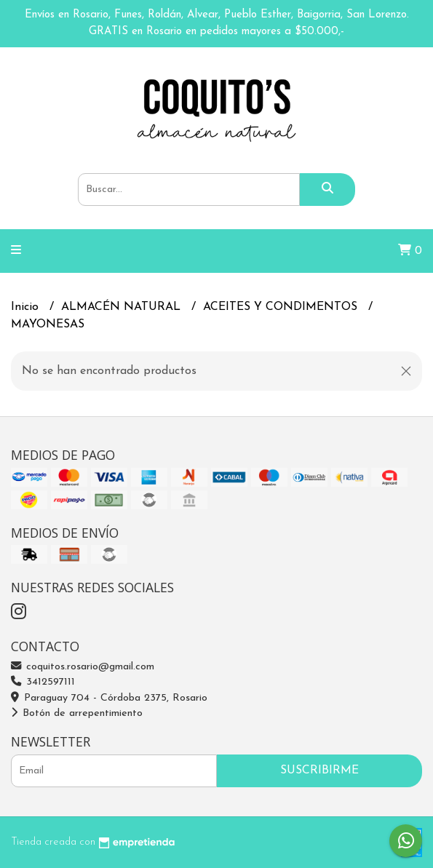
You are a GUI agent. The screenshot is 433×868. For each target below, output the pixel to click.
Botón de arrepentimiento (77, 713)
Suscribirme (319, 771)
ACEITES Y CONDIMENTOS (282, 307)
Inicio (27, 307)
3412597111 (43, 682)
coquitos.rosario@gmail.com (83, 667)
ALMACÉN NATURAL (123, 307)
